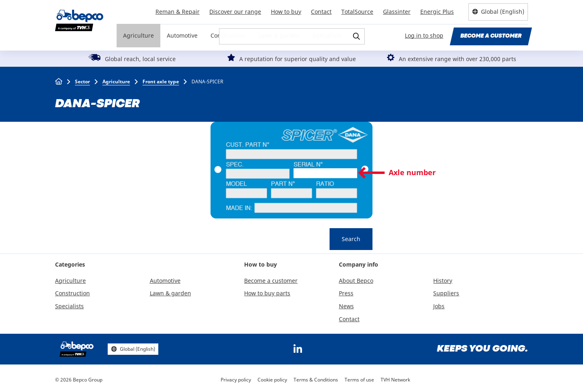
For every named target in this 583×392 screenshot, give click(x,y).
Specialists (327, 35)
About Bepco (356, 281)
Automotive (182, 35)
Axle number (412, 172)
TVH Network (395, 380)
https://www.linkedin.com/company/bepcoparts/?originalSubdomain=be (298, 349)
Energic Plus (437, 12)
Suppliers (446, 293)
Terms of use (359, 380)
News (346, 306)
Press (346, 293)
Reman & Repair (178, 12)
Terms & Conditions (316, 380)
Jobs (439, 306)
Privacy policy (236, 380)
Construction (228, 35)
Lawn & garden (279, 35)
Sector (82, 82)
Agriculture (138, 35)
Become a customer (491, 36)
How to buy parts (267, 293)
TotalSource (357, 12)
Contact (321, 12)
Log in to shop (424, 35)
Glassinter (397, 12)
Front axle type (161, 82)
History (443, 281)
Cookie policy (272, 380)
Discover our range (235, 12)
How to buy (286, 12)
